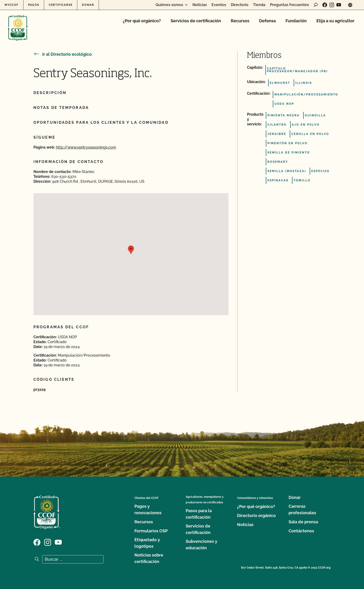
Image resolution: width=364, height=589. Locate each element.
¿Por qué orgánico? (142, 21)
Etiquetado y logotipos (147, 543)
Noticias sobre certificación (149, 558)
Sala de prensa (303, 522)
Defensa (267, 21)
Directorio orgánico (256, 516)
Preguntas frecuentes (289, 5)
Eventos (219, 5)
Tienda (259, 5)
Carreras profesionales (302, 509)
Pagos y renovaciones (148, 509)
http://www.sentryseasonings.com (86, 147)
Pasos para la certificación (199, 514)
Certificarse (61, 5)
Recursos (240, 21)
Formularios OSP (151, 531)
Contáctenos (301, 531)
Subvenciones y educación (201, 545)
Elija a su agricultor (335, 21)
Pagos (34, 5)
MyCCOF (12, 5)
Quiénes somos (169, 5)
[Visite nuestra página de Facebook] (325, 5)
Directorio (240, 5)
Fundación (296, 21)
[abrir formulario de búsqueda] (316, 5)
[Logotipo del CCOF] (18, 23)
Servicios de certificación (196, 21)
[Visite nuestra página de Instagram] (332, 5)
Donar (88, 5)
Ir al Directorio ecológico (63, 54)
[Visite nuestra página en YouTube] (339, 5)
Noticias (200, 5)
